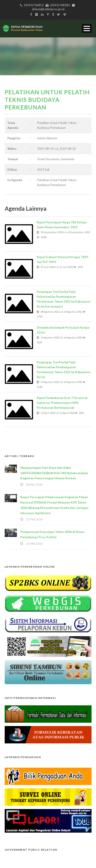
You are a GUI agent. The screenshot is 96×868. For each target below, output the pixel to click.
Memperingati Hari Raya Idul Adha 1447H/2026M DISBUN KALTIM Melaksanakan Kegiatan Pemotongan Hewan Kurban (54, 473)
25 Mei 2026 (34, 519)
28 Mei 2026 (34, 485)
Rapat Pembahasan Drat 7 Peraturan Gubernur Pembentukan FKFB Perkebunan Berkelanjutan (62, 403)
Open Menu (87, 28)
